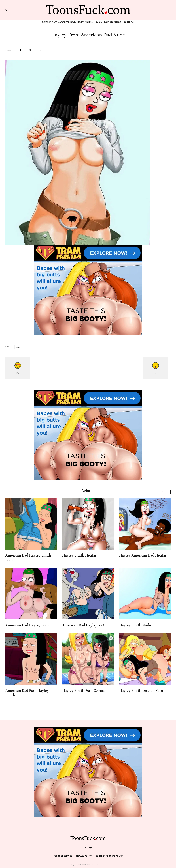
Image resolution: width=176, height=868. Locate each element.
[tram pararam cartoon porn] (88, 334)
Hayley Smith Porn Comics (84, 691)
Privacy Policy (84, 856)
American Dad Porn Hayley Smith (27, 694)
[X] (86, 848)
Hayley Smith (84, 22)
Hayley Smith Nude (135, 626)
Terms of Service (63, 856)
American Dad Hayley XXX (83, 626)
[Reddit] (90, 848)
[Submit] (40, 50)
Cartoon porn (50, 22)
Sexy (19, 347)
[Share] (21, 50)
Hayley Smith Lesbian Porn (141, 691)
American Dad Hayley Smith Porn (28, 559)
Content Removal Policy (109, 856)
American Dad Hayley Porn (27, 626)
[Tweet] (30, 50)
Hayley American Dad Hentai (143, 556)
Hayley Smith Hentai (79, 556)
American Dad (67, 22)
